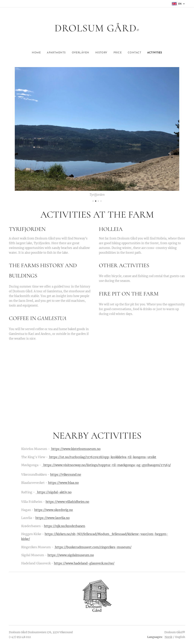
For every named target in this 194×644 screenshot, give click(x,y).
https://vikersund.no (66, 475)
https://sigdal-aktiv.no (54, 492)
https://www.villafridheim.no (67, 502)
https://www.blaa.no (63, 483)
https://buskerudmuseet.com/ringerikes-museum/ (93, 547)
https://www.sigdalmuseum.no (71, 555)
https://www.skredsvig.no (54, 510)
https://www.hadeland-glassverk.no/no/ (84, 563)
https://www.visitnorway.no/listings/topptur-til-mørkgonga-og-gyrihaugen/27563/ (106, 465)
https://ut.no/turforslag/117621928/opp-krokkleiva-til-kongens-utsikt (102, 457)
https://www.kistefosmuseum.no (76, 449)
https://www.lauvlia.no (53, 518)
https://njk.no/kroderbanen (65, 526)
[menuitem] (31, 53)
